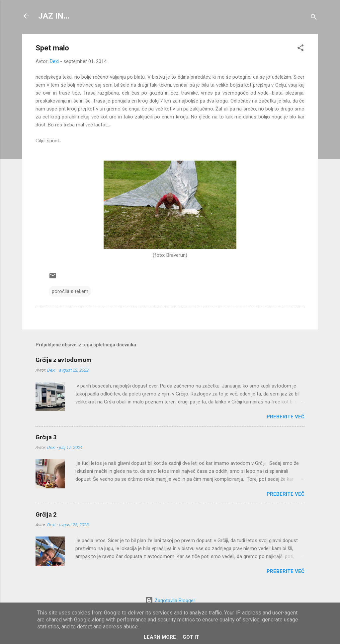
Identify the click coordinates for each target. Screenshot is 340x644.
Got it (191, 637)
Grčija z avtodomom (64, 360)
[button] (300, 49)
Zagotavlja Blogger (170, 601)
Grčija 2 (46, 514)
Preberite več (286, 417)
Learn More (160, 637)
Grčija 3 (46, 437)
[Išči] (314, 18)
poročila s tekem (70, 291)
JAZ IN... (54, 16)
